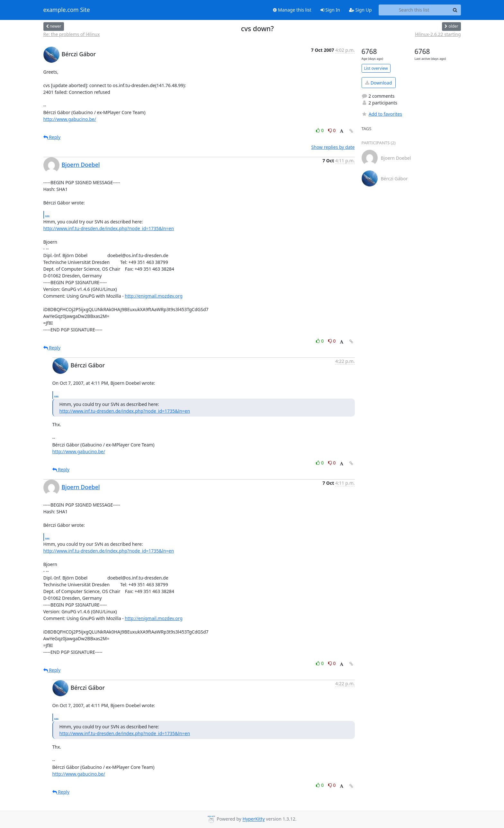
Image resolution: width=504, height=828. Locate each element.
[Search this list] (414, 10)
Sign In (330, 10)
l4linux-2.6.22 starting (438, 34)
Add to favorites (382, 114)
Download (378, 83)
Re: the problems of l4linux (72, 34)
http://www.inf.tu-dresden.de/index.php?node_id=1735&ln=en (109, 228)
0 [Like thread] (320, 130)
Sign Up (360, 10)
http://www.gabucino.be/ (70, 119)
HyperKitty (253, 819)
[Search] (455, 10)
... (48, 214)
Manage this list (292, 10)
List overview (376, 68)
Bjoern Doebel (81, 165)
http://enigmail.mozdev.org (153, 296)
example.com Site (67, 10)
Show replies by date (333, 147)
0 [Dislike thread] (332, 130)
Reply (52, 137)
